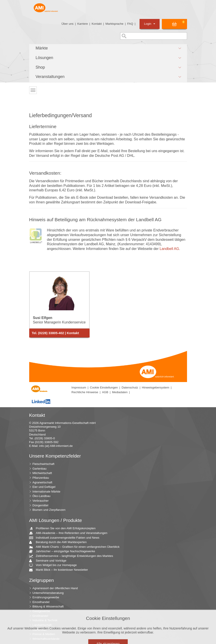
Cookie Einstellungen (104, 387)
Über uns (68, 24)
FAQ (130, 24)
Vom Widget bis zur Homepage (55, 565)
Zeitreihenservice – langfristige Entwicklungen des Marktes (73, 556)
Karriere (83, 24)
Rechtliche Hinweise (85, 392)
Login (149, 24)
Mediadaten (120, 392)
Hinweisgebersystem (155, 387)
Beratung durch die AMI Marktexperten (60, 542)
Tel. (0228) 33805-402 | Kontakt (56, 333)
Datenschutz (130, 387)
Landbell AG (169, 249)
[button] (108, 48)
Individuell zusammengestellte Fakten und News (66, 538)
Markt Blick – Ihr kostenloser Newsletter (60, 570)
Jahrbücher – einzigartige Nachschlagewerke (64, 551)
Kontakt (97, 24)
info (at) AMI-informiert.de (56, 446)
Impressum (79, 387)
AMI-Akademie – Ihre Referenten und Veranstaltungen (70, 533)
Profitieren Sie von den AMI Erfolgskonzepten (64, 528)
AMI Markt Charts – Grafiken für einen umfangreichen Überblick (76, 547)
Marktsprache (114, 24)
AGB (105, 392)
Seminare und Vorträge (49, 561)
